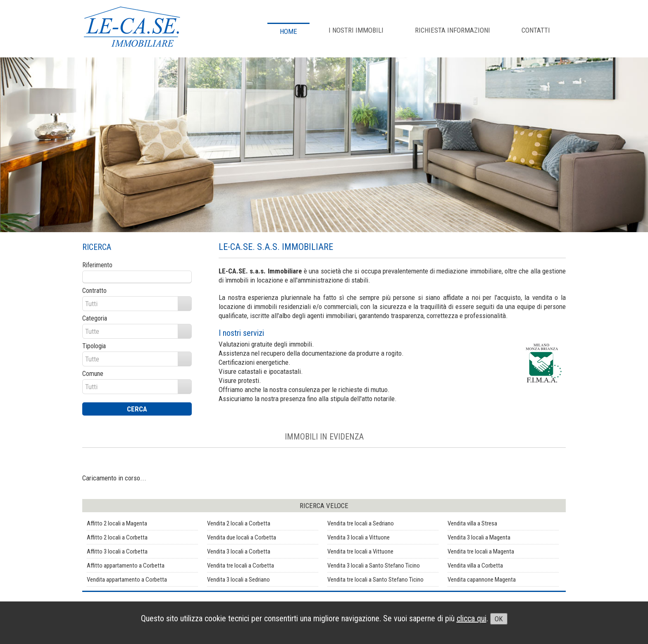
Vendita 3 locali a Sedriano (238, 580)
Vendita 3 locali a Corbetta (239, 551)
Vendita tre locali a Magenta (481, 551)
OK (499, 619)
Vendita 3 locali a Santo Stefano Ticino (374, 566)
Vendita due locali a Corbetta (242, 537)
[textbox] (137, 277)
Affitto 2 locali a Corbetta (117, 537)
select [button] (185, 304)
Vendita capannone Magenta (482, 580)
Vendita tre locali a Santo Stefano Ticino (375, 580)
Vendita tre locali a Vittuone (360, 551)
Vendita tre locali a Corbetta (241, 566)
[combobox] (130, 304)
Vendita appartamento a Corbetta (127, 580)
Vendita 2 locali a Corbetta (239, 523)
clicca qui (472, 618)
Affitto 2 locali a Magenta (117, 523)
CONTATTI (536, 30)
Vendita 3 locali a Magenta (479, 537)
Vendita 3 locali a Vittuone (359, 537)
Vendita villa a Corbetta (475, 566)
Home (288, 31)
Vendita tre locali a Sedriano (361, 523)
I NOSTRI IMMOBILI (356, 30)
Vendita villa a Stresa (472, 523)
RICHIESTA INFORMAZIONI (453, 30)
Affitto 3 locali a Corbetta (117, 551)
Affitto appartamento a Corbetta (126, 566)
